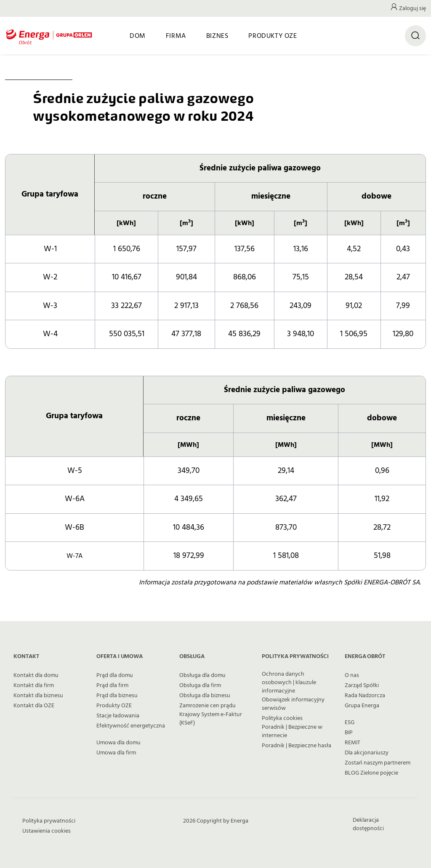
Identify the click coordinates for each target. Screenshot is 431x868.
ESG (350, 722)
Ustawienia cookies (47, 831)
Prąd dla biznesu (117, 695)
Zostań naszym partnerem (378, 763)
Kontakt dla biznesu (38, 695)
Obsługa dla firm (200, 685)
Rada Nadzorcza (365, 695)
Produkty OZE (114, 706)
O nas (352, 675)
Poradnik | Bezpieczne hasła (297, 746)
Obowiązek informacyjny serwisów (293, 704)
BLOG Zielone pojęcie (371, 773)
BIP (349, 733)
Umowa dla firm (116, 753)
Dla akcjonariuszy (367, 753)
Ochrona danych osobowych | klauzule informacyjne (289, 682)
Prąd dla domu (115, 675)
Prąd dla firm (112, 685)
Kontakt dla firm (34, 685)
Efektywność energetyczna (131, 726)
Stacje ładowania (118, 716)
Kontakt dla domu (36, 675)
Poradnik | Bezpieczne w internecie (292, 731)
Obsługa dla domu (202, 675)
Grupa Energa (362, 706)
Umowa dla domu (118, 743)
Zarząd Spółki (362, 685)
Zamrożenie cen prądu (208, 706)
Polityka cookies (282, 718)
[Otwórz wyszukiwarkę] (415, 36)
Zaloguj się (412, 8)
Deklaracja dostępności (368, 824)
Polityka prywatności (49, 821)
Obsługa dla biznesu (205, 695)
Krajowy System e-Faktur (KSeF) (211, 719)
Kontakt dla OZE (34, 706)
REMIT (353, 743)
